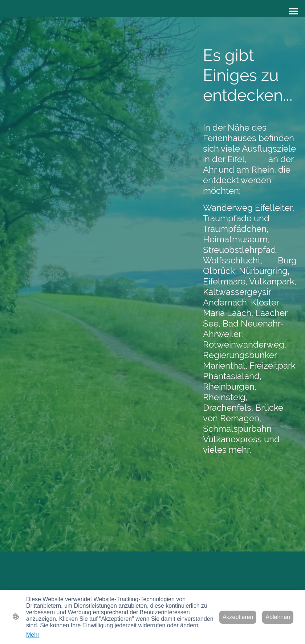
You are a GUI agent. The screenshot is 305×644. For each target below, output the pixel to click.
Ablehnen (278, 617)
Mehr (33, 635)
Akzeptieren (238, 617)
